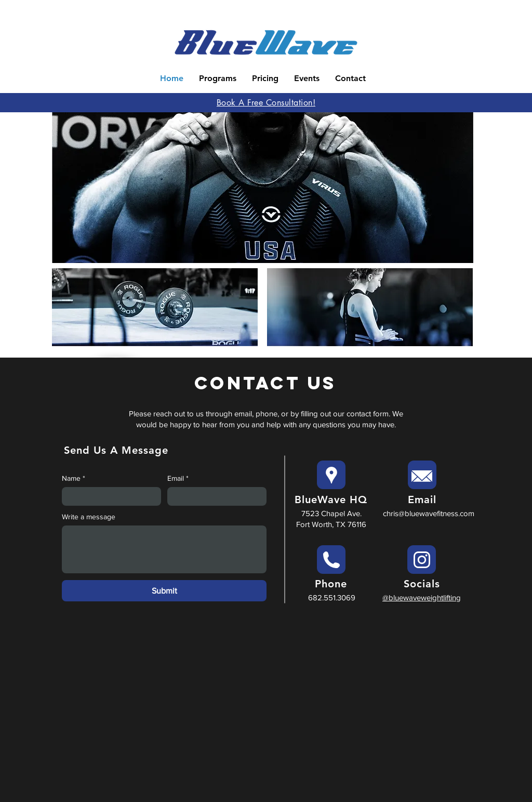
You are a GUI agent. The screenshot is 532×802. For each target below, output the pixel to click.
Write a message (89, 517)
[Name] (108, 496)
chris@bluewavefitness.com (429, 513)
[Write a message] (164, 549)
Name (74, 478)
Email (178, 478)
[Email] (214, 496)
